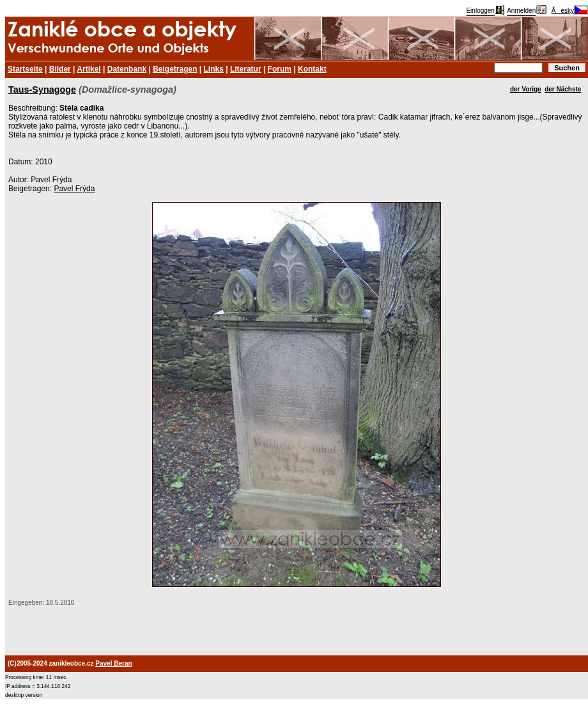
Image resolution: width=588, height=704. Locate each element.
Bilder (60, 69)
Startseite (25, 69)
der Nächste (563, 89)
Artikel (89, 69)
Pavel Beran (113, 663)
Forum (280, 69)
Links (214, 69)
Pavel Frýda (74, 189)
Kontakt (312, 69)
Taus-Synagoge (42, 90)
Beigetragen (175, 69)
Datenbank (127, 69)
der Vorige (526, 89)
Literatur (246, 69)
